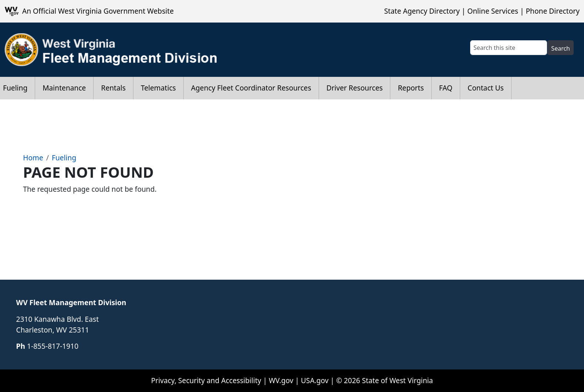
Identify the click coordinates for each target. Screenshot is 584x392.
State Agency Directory (422, 11)
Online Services (493, 11)
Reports (411, 88)
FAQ (446, 88)
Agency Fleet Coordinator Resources (251, 88)
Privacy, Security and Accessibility (206, 380)
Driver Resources (355, 88)
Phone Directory (553, 11)
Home (33, 158)
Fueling (64, 158)
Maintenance (64, 88)
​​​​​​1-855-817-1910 (53, 346)
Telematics (158, 88)
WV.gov (281, 380)
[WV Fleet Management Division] (111, 50)
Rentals (113, 88)
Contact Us (486, 88)
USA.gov (315, 380)
